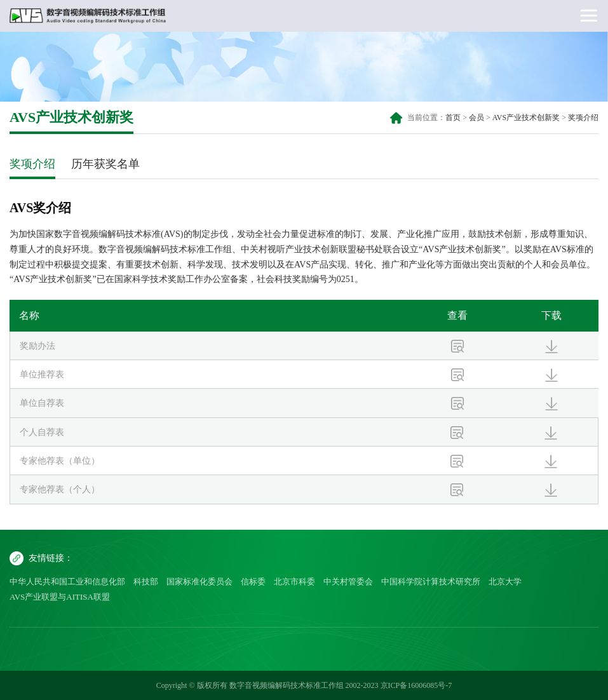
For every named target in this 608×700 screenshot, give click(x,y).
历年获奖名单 (105, 164)
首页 (453, 118)
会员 (476, 118)
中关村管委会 (348, 582)
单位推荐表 (42, 374)
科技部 (146, 582)
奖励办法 (37, 346)
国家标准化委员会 (199, 582)
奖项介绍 (583, 118)
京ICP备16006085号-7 (416, 685)
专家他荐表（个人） (60, 489)
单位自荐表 (42, 403)
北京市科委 (294, 582)
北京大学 (505, 582)
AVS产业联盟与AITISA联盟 (60, 597)
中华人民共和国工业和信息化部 (67, 582)
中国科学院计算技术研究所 (431, 582)
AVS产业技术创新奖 (526, 118)
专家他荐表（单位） (60, 461)
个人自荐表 (42, 432)
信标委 (253, 582)
